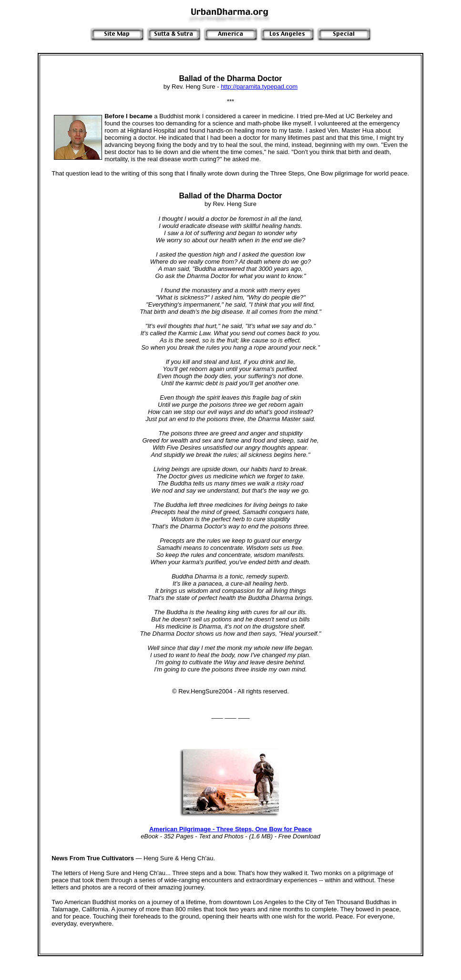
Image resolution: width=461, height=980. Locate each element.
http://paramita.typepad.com (259, 87)
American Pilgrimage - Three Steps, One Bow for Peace (230, 829)
